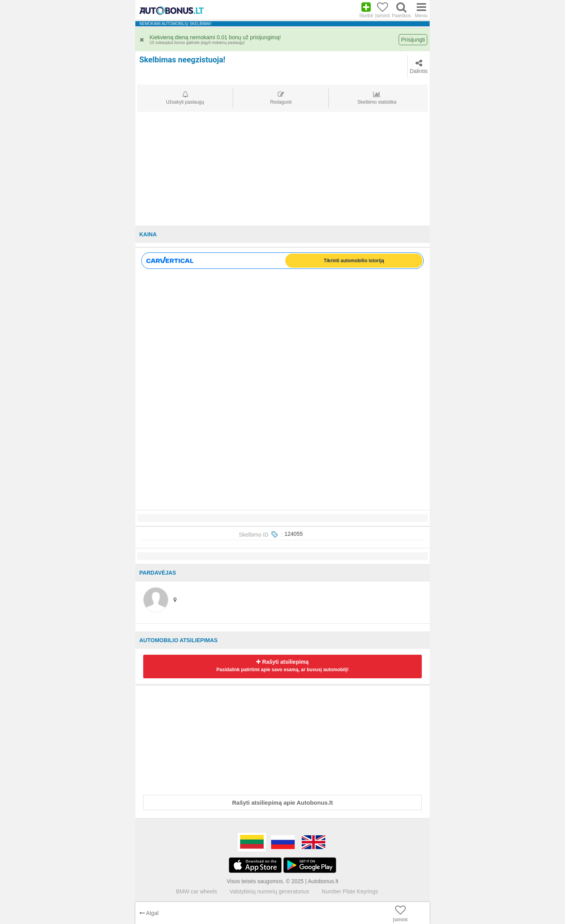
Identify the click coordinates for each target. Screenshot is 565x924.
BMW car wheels (196, 891)
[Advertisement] (282, 171)
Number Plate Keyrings (350, 891)
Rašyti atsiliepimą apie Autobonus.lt (283, 803)
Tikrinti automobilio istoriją (354, 261)
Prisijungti (413, 40)
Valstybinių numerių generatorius (269, 891)
